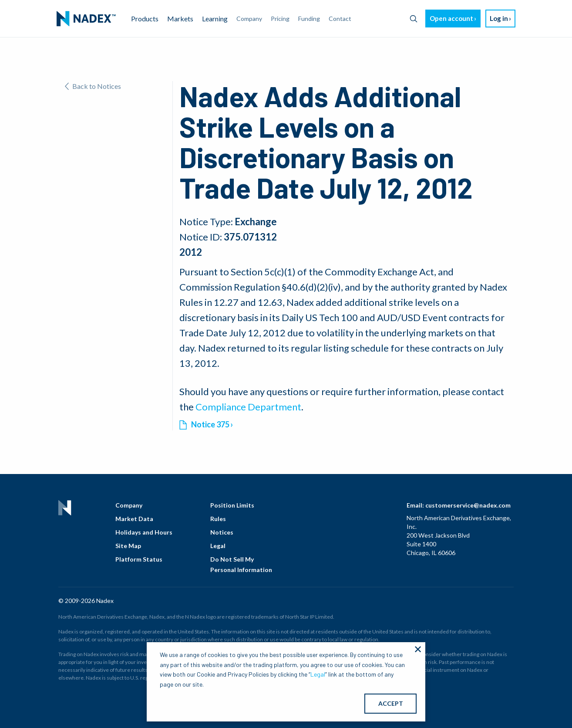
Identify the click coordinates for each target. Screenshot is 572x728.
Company (129, 505)
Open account (451, 18)
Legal (218, 546)
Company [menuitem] (249, 19)
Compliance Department (248, 407)
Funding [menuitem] (309, 19)
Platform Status (139, 559)
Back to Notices (93, 86)
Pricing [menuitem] (280, 19)
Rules (218, 519)
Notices (222, 532)
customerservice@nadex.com (468, 505)
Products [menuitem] (145, 19)
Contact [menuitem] (340, 19)
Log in (499, 18)
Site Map (128, 546)
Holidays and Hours (144, 532)
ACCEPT (391, 703)
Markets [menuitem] (180, 19)
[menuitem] (86, 19)
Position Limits (232, 505)
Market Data (134, 519)
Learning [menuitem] (215, 19)
